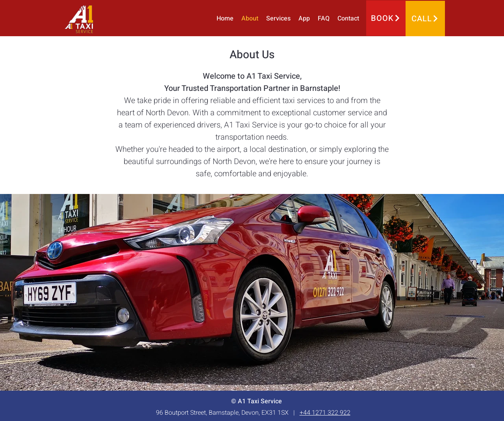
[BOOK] (386, 18)
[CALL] (425, 18)
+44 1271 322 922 (325, 413)
